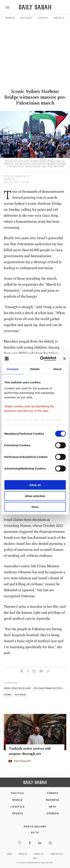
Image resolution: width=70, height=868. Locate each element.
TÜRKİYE (52, 793)
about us (39, 854)
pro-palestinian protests (48, 688)
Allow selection (35, 496)
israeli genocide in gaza (17, 688)
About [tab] (57, 369)
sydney (8, 694)
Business (53, 800)
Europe (43, 18)
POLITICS (18, 793)
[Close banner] (64, 359)
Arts (53, 807)
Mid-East (27, 18)
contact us (57, 854)
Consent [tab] (13, 369)
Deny (35, 507)
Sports (17, 813)
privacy (23, 854)
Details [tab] (35, 369)
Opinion (52, 813)
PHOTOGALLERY (23, 761)
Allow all (35, 485)
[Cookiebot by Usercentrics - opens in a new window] (42, 359)
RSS (35, 858)
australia (20, 694)
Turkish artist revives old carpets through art (29, 751)
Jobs (10, 854)
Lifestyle (17, 807)
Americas (60, 18)
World (10, 18)
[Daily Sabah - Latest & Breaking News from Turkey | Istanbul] (35, 7)
